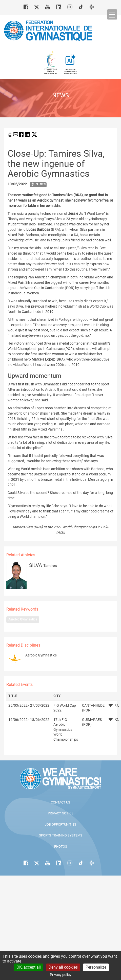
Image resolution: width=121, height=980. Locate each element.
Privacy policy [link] (61, 975)
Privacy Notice (61, 813)
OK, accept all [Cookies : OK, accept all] (29, 967)
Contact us (61, 802)
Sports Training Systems (61, 835)
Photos (61, 847)
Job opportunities (61, 824)
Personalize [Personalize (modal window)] (96, 967)
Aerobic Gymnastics (23, 619)
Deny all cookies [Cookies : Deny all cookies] (63, 967)
